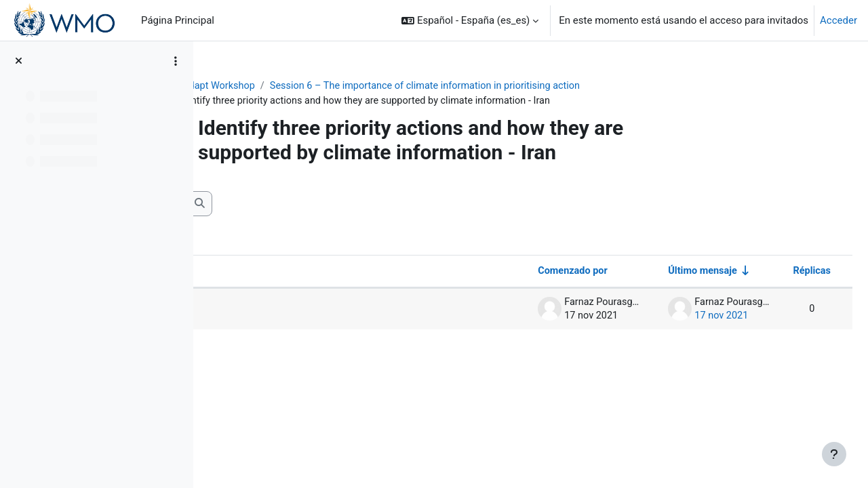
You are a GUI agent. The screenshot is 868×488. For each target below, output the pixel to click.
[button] (470, 20)
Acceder (839, 20)
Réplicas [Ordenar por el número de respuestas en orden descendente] (778, 272)
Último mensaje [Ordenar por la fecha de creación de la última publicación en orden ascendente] (667, 272)
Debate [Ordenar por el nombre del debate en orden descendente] (252, 272)
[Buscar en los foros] (316, 205)
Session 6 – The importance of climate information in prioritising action (520, 86)
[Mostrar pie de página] (834, 454)
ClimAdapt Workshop (297, 86)
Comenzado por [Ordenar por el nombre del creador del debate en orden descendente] (534, 272)
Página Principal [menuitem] (178, 20)
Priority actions (281, 310)
